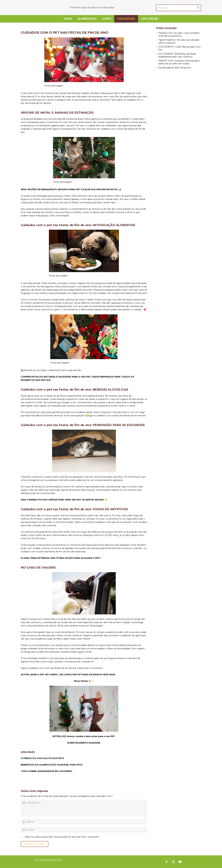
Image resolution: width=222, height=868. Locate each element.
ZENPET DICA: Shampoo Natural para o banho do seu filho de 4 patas (179, 62)
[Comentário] (84, 808)
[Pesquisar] (179, 8)
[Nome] (84, 822)
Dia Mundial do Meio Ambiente (175, 68)
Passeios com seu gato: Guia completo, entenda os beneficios (179, 34)
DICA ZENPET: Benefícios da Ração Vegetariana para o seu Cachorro (177, 55)
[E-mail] (84, 830)
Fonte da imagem (54, 86)
